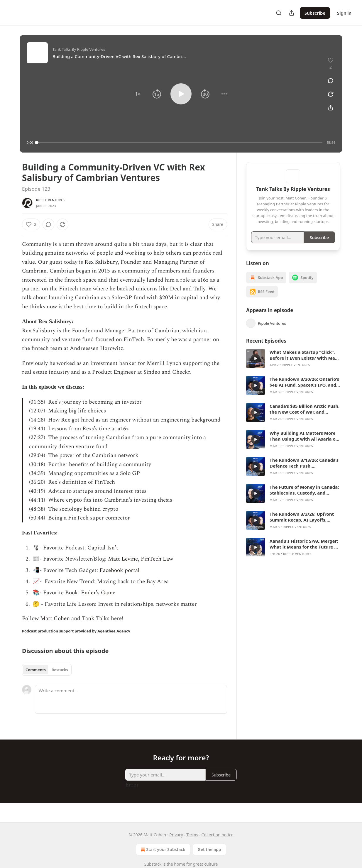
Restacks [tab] (60, 670)
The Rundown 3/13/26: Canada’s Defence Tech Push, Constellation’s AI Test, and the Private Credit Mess (304, 471)
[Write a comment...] (131, 699)
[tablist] (47, 670)
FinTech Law (157, 559)
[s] (256, 367)
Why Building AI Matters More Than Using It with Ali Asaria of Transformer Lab (303, 444)
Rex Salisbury (101, 262)
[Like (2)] (31, 224)
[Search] (279, 13)
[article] (293, 367)
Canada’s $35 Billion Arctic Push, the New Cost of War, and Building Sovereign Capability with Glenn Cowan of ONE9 (305, 417)
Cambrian (34, 271)
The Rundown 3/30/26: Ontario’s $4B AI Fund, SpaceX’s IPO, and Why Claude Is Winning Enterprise (304, 390)
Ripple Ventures (50, 200)
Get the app (209, 849)
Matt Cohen (54, 619)
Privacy (176, 835)
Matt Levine (123, 559)
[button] (138, 94)
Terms (192, 835)
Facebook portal (120, 570)
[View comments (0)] (331, 81)
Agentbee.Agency (113, 631)
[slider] (180, 143)
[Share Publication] (292, 13)
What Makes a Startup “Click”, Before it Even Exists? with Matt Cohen (304, 363)
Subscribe (315, 13)
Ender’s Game (98, 593)
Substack (153, 864)
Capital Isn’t (103, 548)
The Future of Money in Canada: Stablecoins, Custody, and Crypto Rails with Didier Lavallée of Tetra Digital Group (304, 498)
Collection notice (218, 835)
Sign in (344, 13)
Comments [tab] (36, 670)
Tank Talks (96, 619)
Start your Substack (162, 850)
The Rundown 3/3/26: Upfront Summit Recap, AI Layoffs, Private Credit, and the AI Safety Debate (305, 525)
